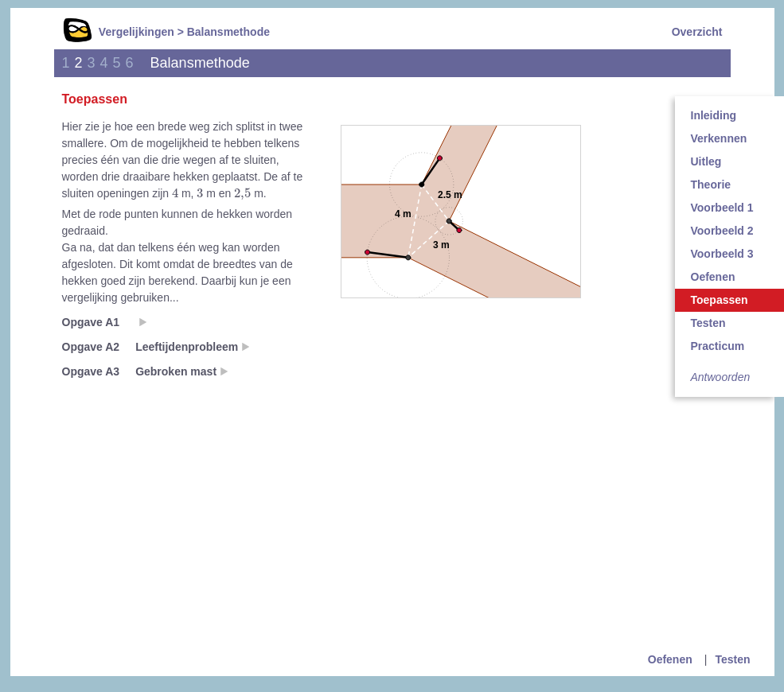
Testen (732, 659)
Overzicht (697, 32)
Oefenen (670, 659)
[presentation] (175, 192)
